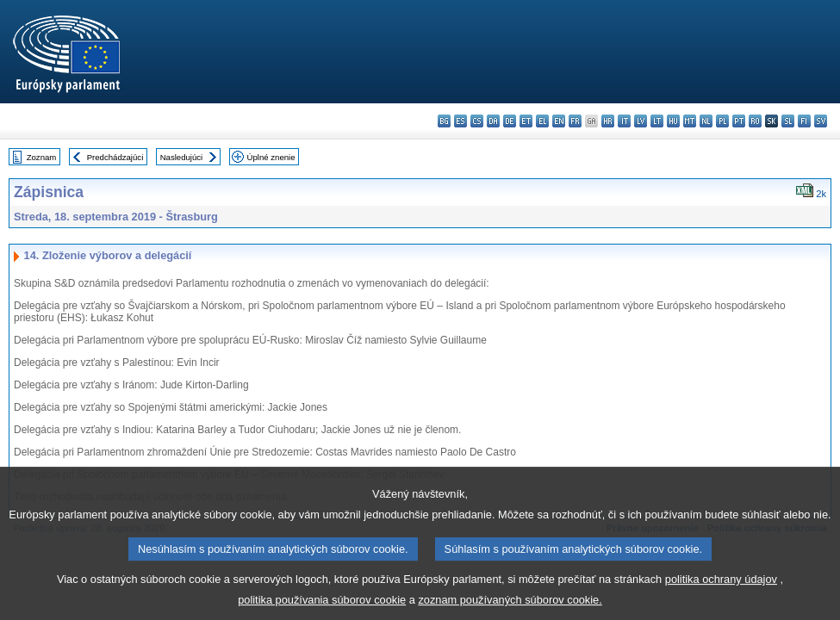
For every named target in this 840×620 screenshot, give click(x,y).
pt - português (739, 121)
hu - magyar (673, 121)
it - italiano (624, 121)
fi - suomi (804, 121)
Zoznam (42, 157)
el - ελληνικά (542, 121)
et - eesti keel (526, 121)
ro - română (755, 121)
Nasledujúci (182, 157)
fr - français (575, 121)
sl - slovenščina (788, 121)
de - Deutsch (510, 121)
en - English (559, 121)
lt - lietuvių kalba (657, 121)
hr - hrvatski (608, 121)
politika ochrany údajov (721, 589)
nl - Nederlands (706, 121)
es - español (460, 121)
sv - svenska (821, 121)
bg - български (444, 121)
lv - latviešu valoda (641, 121)
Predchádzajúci (115, 157)
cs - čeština (477, 121)
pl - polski (722, 121)
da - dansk (493, 121)
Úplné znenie (271, 157)
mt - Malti (690, 121)
